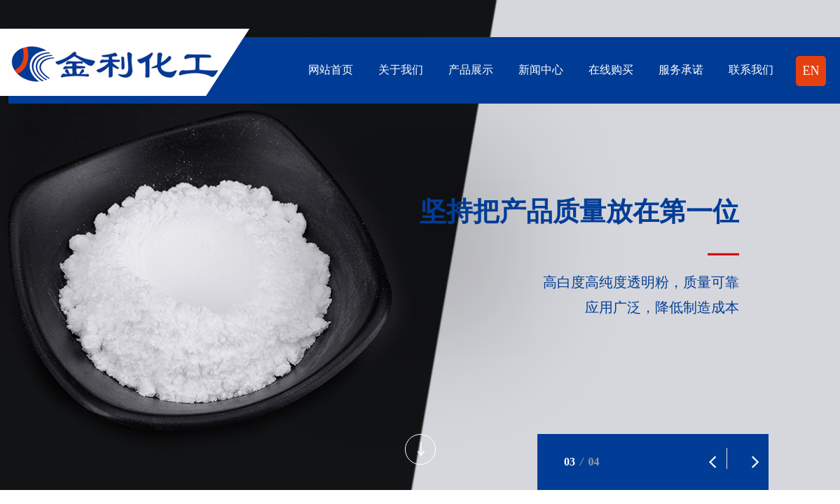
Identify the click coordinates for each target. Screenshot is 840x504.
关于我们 (401, 70)
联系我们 (751, 70)
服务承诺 (681, 70)
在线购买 (611, 70)
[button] (705, 455)
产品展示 (471, 70)
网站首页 (331, 70)
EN (811, 71)
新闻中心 (541, 70)
